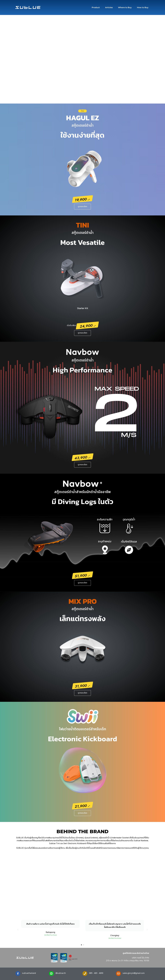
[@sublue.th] (51, 974)
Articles (109, 7)
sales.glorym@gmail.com (134, 973)
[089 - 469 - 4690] (85, 974)
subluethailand (29, 973)
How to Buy (143, 7)
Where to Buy (125, 7)
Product (96, 7)
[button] (18, 930)
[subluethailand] (18, 974)
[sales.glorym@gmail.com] (118, 974)
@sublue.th (61, 973)
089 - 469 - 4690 (96, 973)
